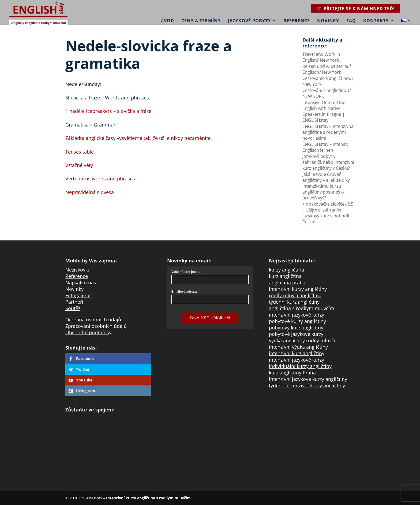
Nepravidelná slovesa (90, 192)
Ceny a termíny (201, 21)
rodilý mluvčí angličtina (295, 295)
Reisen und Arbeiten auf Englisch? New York (327, 69)
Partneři (74, 302)
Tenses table (80, 152)
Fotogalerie (78, 295)
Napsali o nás (81, 283)
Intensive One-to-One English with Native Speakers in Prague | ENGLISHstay (324, 111)
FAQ (351, 21)
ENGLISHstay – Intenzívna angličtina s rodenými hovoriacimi (328, 132)
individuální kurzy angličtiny (300, 366)
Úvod (167, 21)
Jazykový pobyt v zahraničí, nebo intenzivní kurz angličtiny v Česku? (328, 162)
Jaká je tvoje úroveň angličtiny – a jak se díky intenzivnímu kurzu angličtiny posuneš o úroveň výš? (326, 186)
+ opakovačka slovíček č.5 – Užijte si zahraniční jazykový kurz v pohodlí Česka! (328, 213)
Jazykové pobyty (249, 21)
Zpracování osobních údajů (96, 326)
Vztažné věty (79, 165)
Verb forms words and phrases (100, 179)
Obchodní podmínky (88, 332)
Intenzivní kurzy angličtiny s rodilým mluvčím (148, 498)
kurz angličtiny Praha (292, 373)
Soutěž (73, 308)
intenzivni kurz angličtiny (297, 353)
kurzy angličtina (286, 270)
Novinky (328, 21)
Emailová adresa (184, 292)
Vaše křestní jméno (186, 272)
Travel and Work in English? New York (321, 57)
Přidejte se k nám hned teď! (359, 9)
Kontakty (376, 21)
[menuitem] (406, 17)
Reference (297, 21)
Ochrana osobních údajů (93, 320)
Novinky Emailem (210, 318)
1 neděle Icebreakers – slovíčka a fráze (108, 111)
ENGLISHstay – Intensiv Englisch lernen (325, 147)
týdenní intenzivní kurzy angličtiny (307, 385)
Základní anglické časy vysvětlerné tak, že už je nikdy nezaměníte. (139, 138)
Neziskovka (78, 270)
